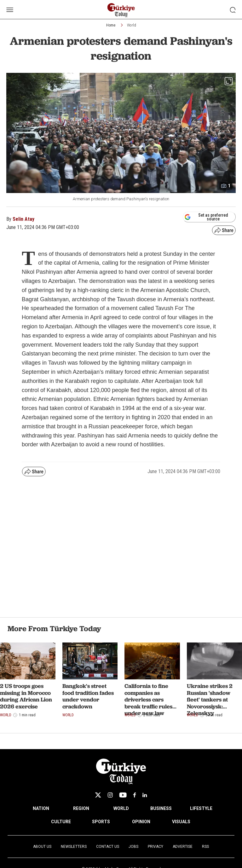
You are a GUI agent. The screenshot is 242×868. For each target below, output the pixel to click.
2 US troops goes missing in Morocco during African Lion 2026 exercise (26, 696)
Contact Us (108, 847)
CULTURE (61, 822)
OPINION (141, 822)
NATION (41, 808)
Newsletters (74, 847)
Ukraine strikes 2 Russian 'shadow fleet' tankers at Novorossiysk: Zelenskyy (210, 699)
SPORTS (101, 822)
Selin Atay (23, 219)
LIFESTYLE (201, 808)
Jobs (133, 847)
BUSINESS (161, 808)
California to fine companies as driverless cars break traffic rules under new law (148, 699)
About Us (42, 847)
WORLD (121, 808)
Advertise (183, 847)
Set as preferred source (206, 217)
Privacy (156, 847)
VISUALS (181, 822)
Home (111, 25)
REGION (81, 808)
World (132, 25)
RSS (205, 847)
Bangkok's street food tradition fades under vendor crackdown (88, 696)
